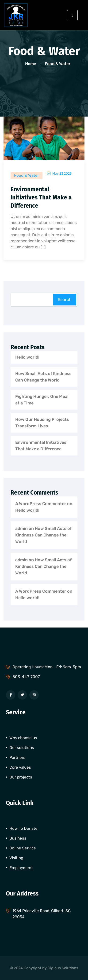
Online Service (23, 848)
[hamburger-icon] (72, 15)
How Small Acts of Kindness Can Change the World (43, 377)
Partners (17, 757)
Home (32, 64)
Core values (20, 767)
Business (18, 838)
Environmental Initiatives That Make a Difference (41, 198)
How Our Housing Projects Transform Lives (42, 423)
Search (65, 300)
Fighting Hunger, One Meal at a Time (42, 400)
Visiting (16, 858)
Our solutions (22, 748)
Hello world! (27, 357)
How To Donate (23, 828)
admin (21, 529)
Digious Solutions (63, 968)
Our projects (21, 777)
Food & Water (57, 64)
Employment (21, 868)
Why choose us (23, 738)
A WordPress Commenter (41, 504)
